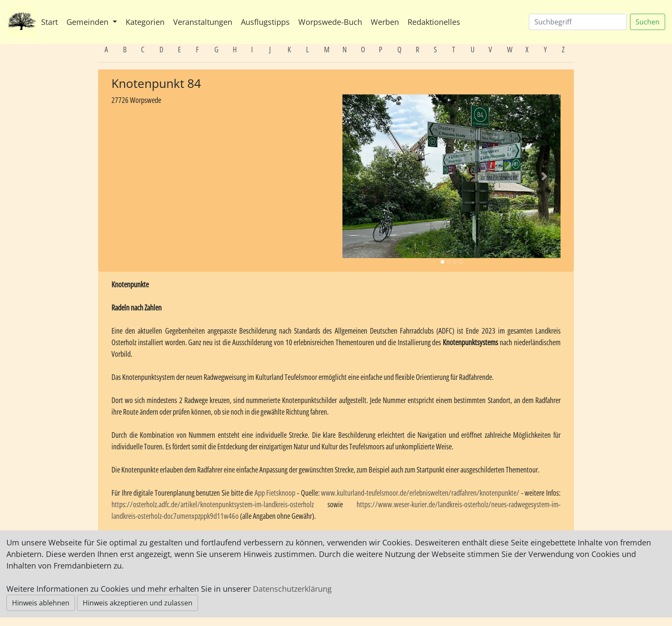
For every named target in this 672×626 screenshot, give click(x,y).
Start (49, 22)
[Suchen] (578, 22)
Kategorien (145, 22)
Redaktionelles (434, 22)
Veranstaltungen (203, 22)
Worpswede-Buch (330, 22)
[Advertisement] (220, 169)
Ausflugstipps (265, 22)
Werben (385, 22)
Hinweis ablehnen (41, 603)
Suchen (648, 22)
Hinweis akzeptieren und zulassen (138, 603)
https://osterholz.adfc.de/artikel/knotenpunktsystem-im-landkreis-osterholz (213, 504)
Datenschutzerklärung (292, 589)
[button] (359, 176)
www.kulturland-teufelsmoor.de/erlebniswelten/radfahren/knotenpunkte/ (420, 493)
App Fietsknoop (275, 493)
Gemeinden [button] (88, 22)
